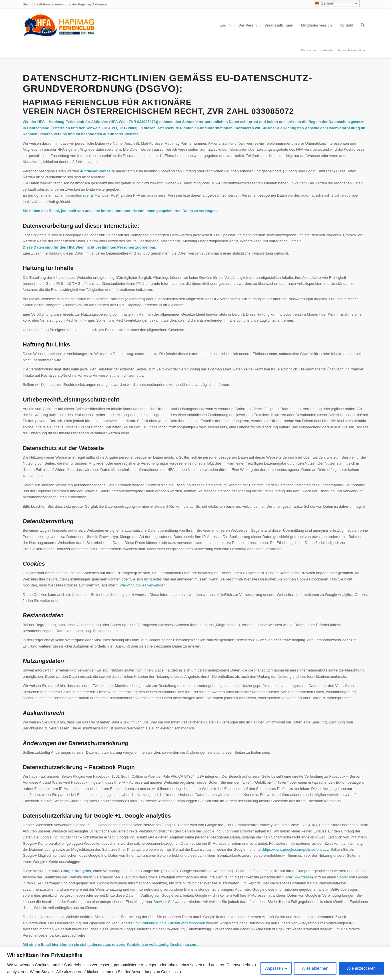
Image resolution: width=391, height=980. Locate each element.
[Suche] (363, 25)
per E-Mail (93, 195)
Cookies (243, 871)
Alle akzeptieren (361, 968)
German (324, 3)
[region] (195, 963)
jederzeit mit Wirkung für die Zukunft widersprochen (163, 923)
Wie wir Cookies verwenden (143, 585)
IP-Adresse (302, 877)
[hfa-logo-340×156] (59, 25)
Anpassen (274, 968)
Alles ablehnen (315, 968)
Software (175, 902)
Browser (160, 902)
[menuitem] (225, 25)
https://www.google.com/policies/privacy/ (296, 849)
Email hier (50, 944)
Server (342, 877)
